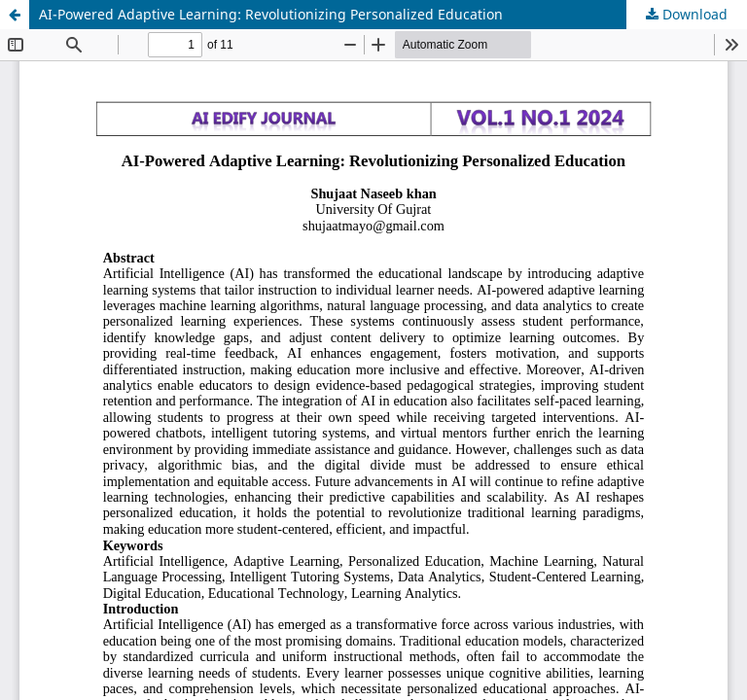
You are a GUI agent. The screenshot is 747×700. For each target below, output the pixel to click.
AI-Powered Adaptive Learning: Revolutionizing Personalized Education (271, 14)
